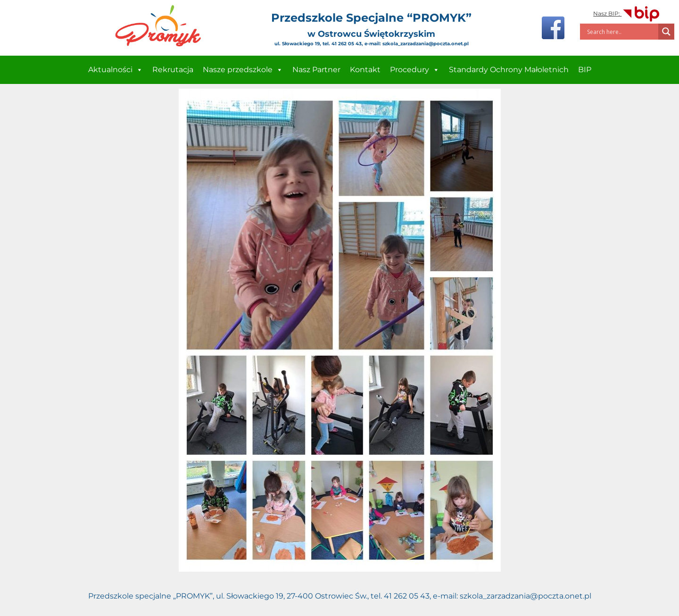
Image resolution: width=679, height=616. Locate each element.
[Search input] (621, 32)
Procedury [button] (415, 70)
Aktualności (116, 70)
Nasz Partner (316, 70)
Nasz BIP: (627, 13)
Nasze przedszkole (243, 70)
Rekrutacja (173, 70)
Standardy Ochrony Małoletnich (509, 70)
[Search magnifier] (666, 32)
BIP (585, 70)
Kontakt (365, 70)
